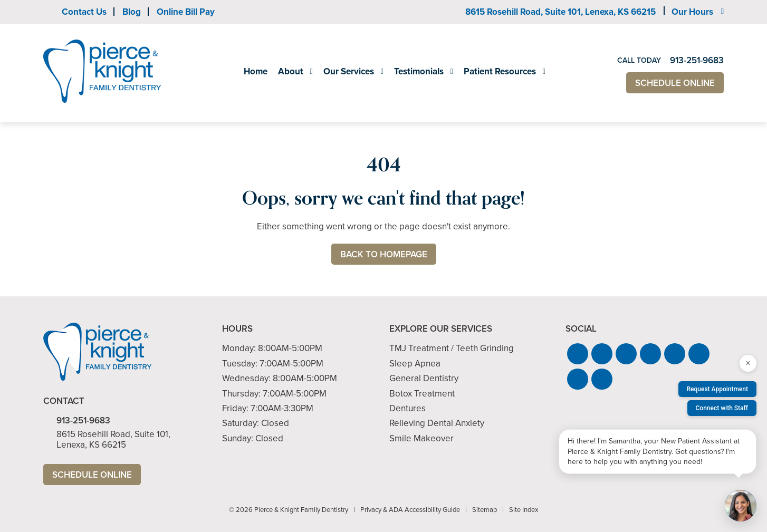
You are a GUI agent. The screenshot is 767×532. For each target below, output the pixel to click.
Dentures (408, 408)
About (291, 72)
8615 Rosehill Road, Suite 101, (560, 12)
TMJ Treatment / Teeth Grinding (452, 348)
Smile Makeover (421, 438)
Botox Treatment (422, 394)
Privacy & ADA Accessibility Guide (410, 510)
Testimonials (419, 72)
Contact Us (84, 12)
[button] (578, 354)
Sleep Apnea (415, 364)
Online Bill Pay (186, 12)
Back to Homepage (384, 254)
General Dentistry (424, 378)
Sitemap (485, 510)
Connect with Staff (722, 408)
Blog (132, 12)
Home (256, 71)
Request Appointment (717, 389)
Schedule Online (675, 83)
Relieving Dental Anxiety (437, 423)
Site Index (524, 510)
